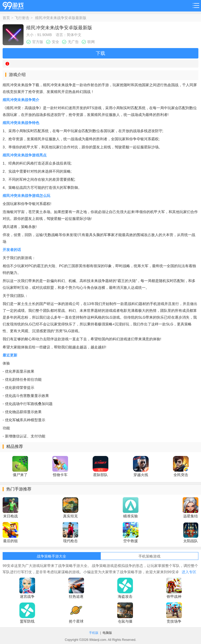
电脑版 (107, 633)
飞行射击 (22, 18)
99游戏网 (13, 5)
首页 (6, 18)
